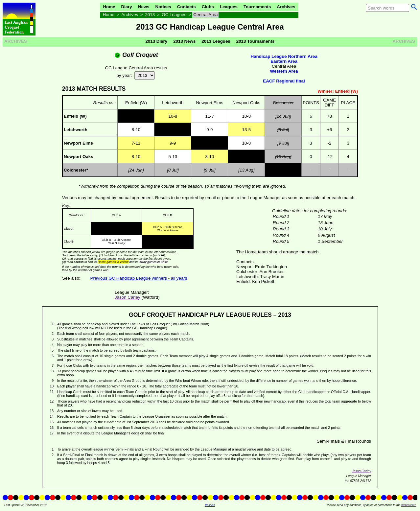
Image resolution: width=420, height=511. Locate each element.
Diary (126, 7)
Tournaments (257, 7)
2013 (150, 15)
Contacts (187, 7)
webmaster (408, 505)
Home (109, 7)
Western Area (284, 71)
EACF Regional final (284, 81)
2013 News (184, 41)
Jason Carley (128, 297)
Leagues (229, 7)
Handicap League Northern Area (284, 56)
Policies (210, 505)
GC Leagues (174, 15)
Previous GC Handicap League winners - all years (139, 278)
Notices (163, 7)
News (144, 7)
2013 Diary (156, 41)
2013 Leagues (216, 41)
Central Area (205, 15)
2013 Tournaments (256, 41)
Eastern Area (284, 61)
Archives (286, 7)
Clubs (208, 7)
